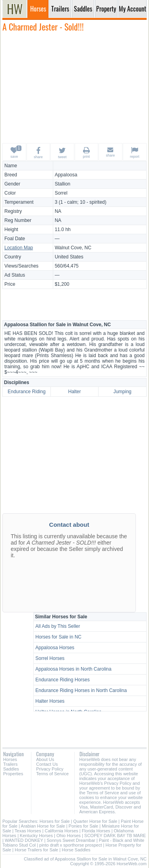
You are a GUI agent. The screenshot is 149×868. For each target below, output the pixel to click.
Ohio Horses (69, 835)
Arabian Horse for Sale (43, 826)
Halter (74, 392)
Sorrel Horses (50, 658)
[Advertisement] (75, 87)
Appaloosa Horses (55, 648)
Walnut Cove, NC (73, 248)
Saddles (11, 769)
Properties (13, 774)
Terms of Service (52, 774)
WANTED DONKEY (24, 840)
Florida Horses (96, 831)
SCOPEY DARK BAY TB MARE (115, 835)
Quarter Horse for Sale (95, 821)
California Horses (61, 831)
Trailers (10, 764)
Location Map (19, 248)
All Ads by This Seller (58, 626)
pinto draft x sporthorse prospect (71, 845)
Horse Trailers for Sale (36, 850)
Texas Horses (28, 831)
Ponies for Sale (84, 826)
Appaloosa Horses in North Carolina (73, 669)
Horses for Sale (55, 821)
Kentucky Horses (36, 835)
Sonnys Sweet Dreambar (71, 840)
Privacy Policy (50, 769)
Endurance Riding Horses (63, 680)
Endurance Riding (26, 392)
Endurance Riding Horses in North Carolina (81, 690)
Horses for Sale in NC (58, 637)
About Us (45, 759)
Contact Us (47, 764)
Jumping (122, 392)
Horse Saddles (76, 850)
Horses (10, 759)
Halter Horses (50, 701)
